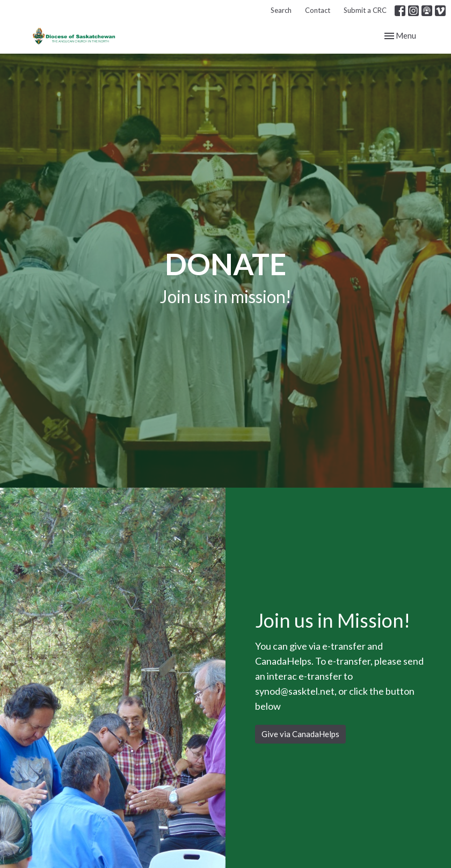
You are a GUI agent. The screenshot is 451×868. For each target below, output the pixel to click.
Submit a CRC (365, 10)
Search (281, 10)
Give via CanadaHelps (300, 734)
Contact (318, 10)
